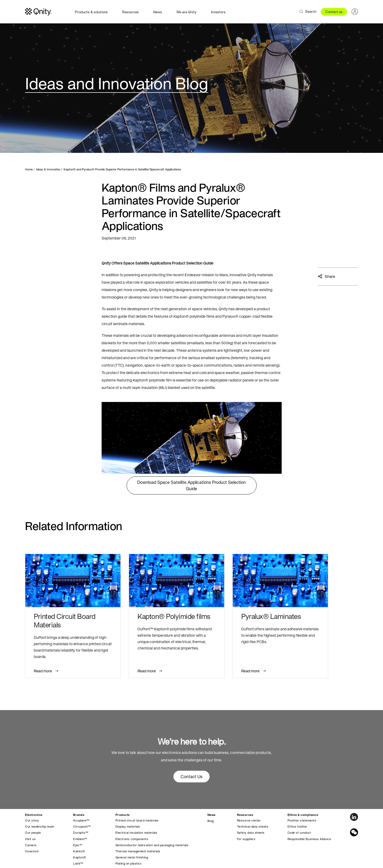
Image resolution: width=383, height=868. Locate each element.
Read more (43, 671)
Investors (218, 12)
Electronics (34, 815)
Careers (31, 845)
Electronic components (132, 839)
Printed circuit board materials (137, 820)
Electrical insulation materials (136, 833)
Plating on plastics (129, 863)
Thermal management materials (138, 851)
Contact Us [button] (191, 777)
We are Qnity (186, 12)
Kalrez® (79, 851)
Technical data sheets (253, 827)
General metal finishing (132, 857)
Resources (130, 12)
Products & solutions (91, 12)
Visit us (30, 839)
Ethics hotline (297, 827)
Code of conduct (299, 833)
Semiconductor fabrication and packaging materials (152, 845)
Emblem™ (80, 839)
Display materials (128, 827)
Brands (79, 815)
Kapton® (80, 857)
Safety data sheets (251, 833)
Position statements (302, 820)
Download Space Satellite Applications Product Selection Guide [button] (191, 485)
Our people (33, 833)
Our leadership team (40, 827)
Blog (211, 821)
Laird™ (78, 863)
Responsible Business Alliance (309, 839)
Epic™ (78, 845)
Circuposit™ (82, 827)
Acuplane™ (81, 820)
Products (123, 815)
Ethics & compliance (303, 815)
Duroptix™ (81, 833)
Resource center (249, 820)
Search (311, 12)
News (158, 12)
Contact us (334, 12)
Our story (32, 820)
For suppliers (246, 839)
